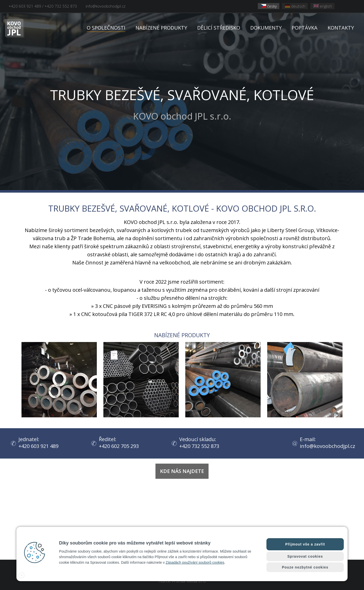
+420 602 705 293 (120, 446)
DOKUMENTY (266, 28)
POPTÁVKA (305, 28)
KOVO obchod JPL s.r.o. (182, 103)
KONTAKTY (341, 28)
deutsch (295, 6)
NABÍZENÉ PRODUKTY (161, 28)
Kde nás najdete (182, 471)
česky (269, 6)
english (323, 6)
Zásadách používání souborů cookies (195, 562)
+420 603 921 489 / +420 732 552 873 (43, 6)
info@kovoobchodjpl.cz (106, 6)
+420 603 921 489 (40, 446)
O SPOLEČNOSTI (106, 28)
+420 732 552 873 (201, 446)
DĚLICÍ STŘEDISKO (219, 28)
